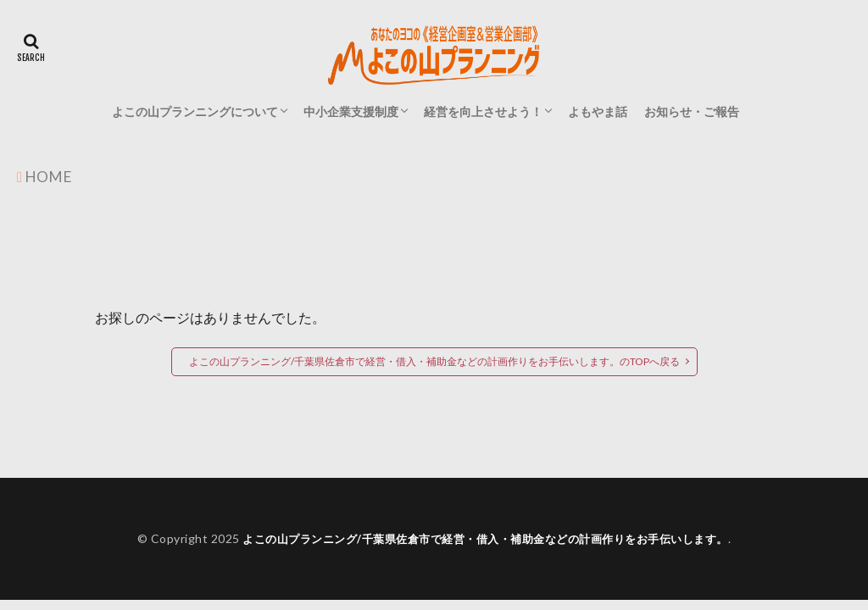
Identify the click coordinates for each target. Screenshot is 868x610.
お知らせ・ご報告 (692, 111)
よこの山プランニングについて (195, 111)
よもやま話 (598, 111)
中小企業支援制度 (351, 111)
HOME (49, 176)
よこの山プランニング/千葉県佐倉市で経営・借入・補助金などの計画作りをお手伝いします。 (485, 538)
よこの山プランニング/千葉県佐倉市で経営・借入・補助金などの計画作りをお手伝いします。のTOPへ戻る (434, 361)
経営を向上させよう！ (483, 111)
